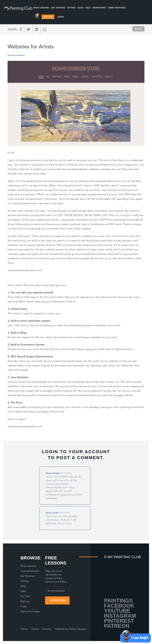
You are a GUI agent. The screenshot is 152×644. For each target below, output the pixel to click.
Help (88, 8)
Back (138, 29)
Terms (35, 629)
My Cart (25, 596)
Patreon (117, 626)
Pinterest (119, 621)
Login (60, 17)
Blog (81, 8)
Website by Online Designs (71, 629)
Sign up (25, 601)
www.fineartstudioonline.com (25, 270)
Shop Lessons (41, 8)
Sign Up (48, 17)
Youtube (117, 611)
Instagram (120, 616)
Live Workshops (30, 571)
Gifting (71, 8)
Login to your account (76, 452)
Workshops (100, 8)
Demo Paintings (117, 8)
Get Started (58, 8)
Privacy (47, 629)
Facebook (119, 606)
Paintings (118, 601)
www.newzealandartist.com (104, 181)
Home (24, 629)
